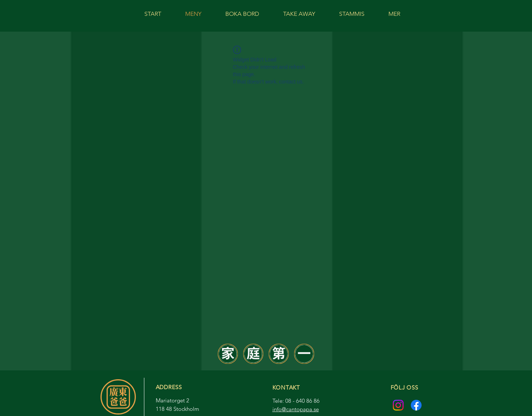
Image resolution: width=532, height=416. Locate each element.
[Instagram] (398, 405)
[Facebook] (416, 405)
